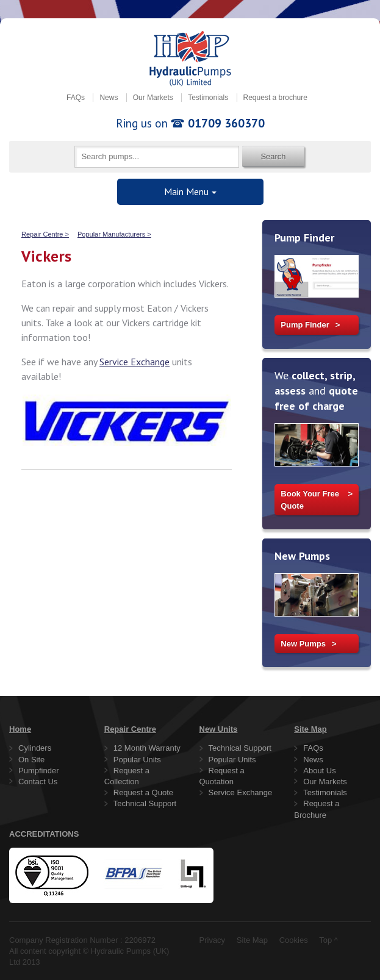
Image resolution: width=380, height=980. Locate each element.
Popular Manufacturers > (114, 234)
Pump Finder (305, 325)
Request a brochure (275, 98)
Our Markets (153, 98)
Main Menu (186, 191)
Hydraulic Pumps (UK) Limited (190, 59)
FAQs (76, 98)
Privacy (213, 940)
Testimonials (208, 98)
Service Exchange (134, 362)
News (109, 98)
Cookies (294, 940)
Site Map (252, 940)
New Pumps (303, 644)
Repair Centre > (45, 234)
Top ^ (328, 940)
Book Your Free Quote (310, 500)
